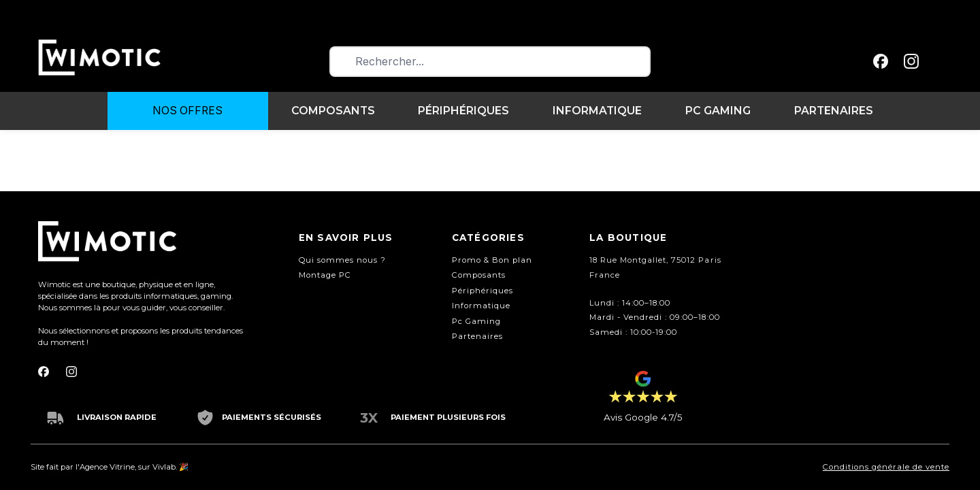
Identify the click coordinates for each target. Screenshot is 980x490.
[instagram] (912, 62)
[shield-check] (205, 417)
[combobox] (490, 62)
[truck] (55, 417)
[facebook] (881, 62)
